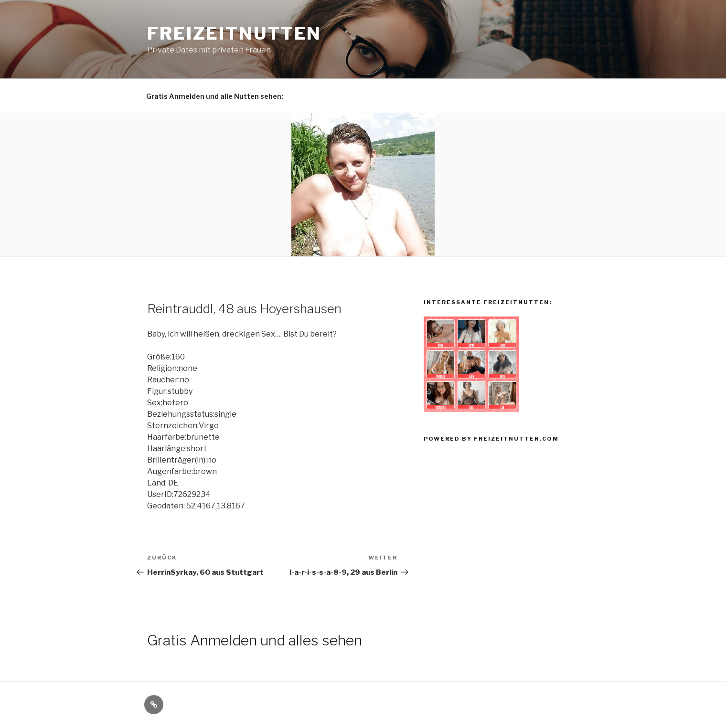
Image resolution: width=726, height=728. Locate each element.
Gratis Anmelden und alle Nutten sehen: (215, 96)
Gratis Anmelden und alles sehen (255, 640)
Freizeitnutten (234, 33)
